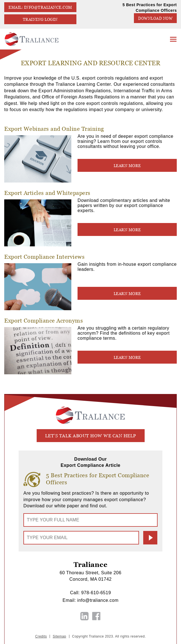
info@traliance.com (98, 600)
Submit (150, 538)
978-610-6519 (96, 593)
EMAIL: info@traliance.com (40, 7)
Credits (41, 636)
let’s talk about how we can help (91, 436)
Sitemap (59, 636)
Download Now (155, 18)
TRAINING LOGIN (40, 19)
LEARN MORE (127, 166)
